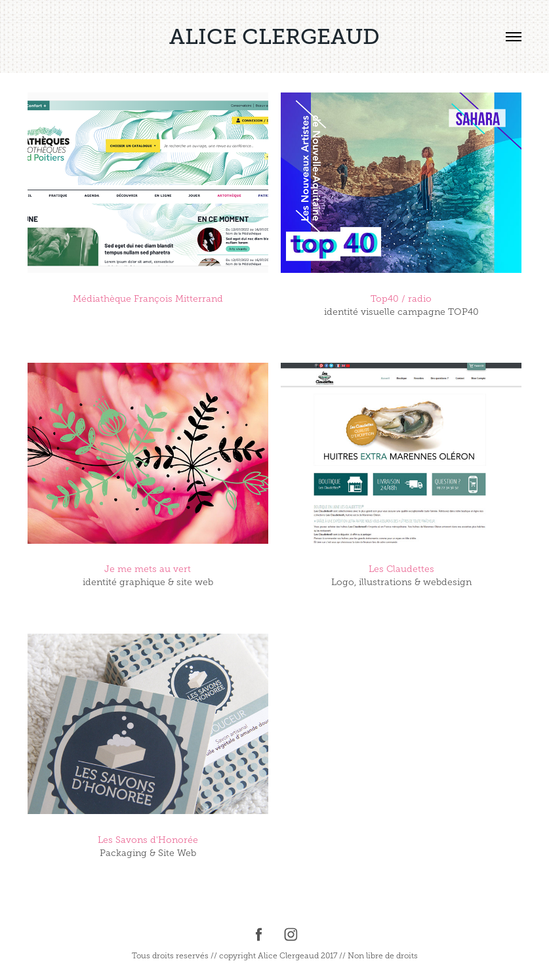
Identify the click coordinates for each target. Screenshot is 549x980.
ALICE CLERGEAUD (274, 36)
